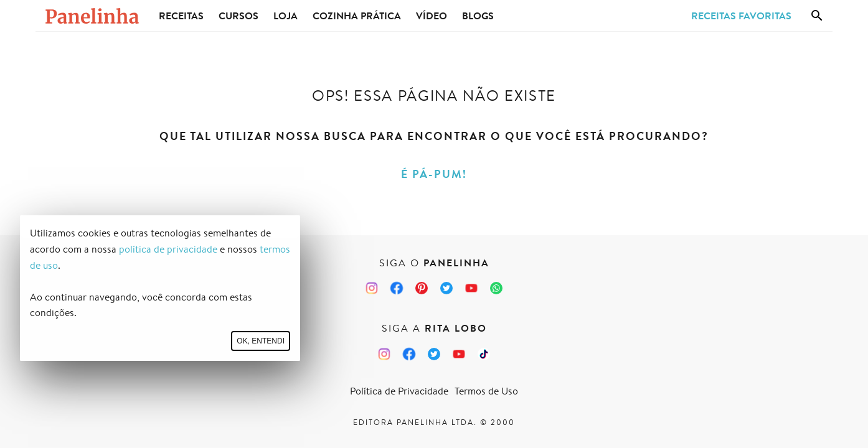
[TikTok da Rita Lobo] (484, 354)
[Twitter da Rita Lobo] (434, 354)
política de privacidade (168, 249)
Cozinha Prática (357, 16)
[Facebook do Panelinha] (397, 288)
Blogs (478, 16)
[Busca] (817, 16)
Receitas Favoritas (741, 16)
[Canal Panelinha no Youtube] (471, 288)
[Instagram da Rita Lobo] (384, 354)
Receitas (181, 16)
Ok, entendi (261, 341)
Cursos (238, 16)
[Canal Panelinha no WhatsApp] (496, 288)
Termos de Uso (486, 391)
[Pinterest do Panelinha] (422, 288)
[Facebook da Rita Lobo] (409, 354)
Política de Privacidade (399, 391)
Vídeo (432, 16)
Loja (285, 16)
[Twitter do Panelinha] (446, 288)
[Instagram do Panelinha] (372, 288)
